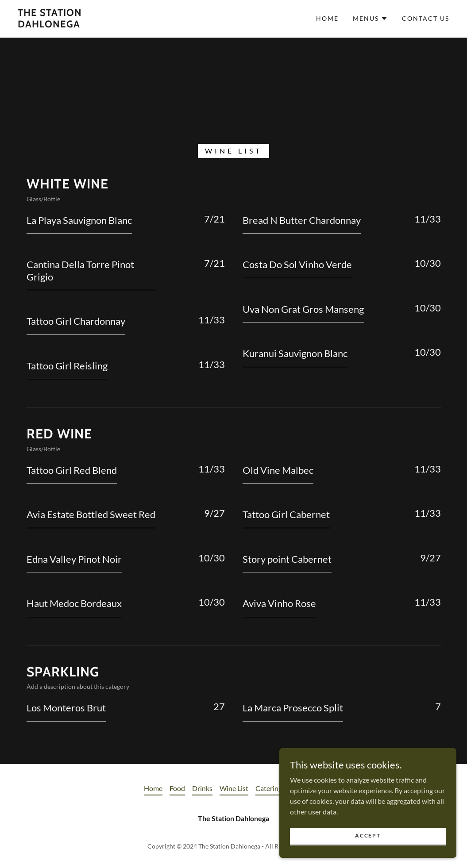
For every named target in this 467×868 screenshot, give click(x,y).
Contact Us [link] (426, 18)
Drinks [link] (202, 788)
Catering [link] (269, 788)
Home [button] (153, 788)
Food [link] (177, 788)
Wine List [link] (234, 788)
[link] (75, 25)
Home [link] (327, 18)
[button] (370, 19)
